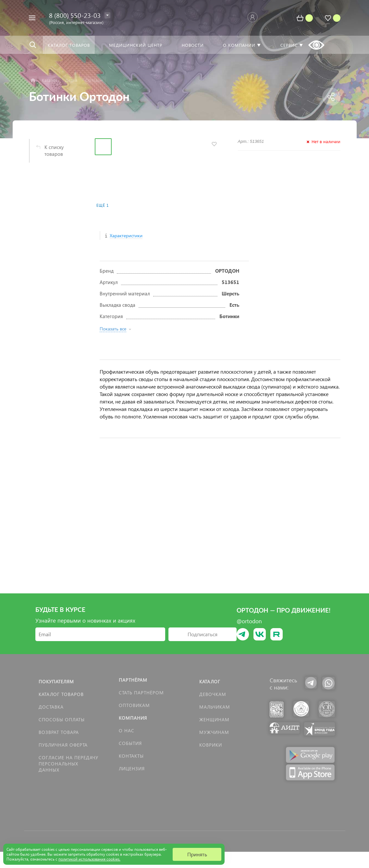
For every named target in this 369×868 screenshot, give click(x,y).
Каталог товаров (61, 694)
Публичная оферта (63, 745)
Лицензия (132, 769)
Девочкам (213, 694)
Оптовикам (134, 705)
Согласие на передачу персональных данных (68, 764)
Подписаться (203, 634)
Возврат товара (59, 732)
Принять (197, 854)
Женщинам (214, 719)
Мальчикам (215, 707)
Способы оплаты (62, 719)
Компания (133, 718)
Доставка (51, 707)
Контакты (131, 756)
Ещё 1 (103, 205)
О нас (127, 731)
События (130, 743)
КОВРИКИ (211, 745)
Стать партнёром (141, 693)
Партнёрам (133, 680)
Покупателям (56, 682)
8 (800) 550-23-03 (75, 15)
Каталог (210, 682)
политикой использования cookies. (89, 859)
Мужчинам (214, 732)
